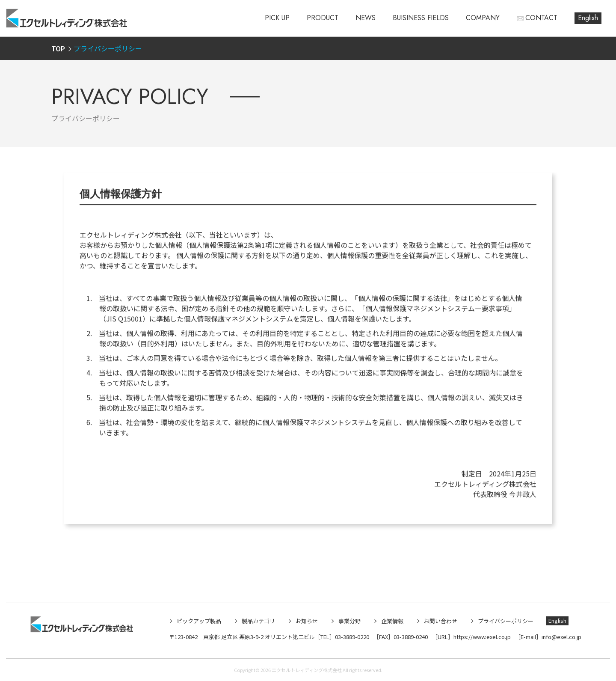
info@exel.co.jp (561, 637)
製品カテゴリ (258, 621)
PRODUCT (323, 18)
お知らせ (307, 621)
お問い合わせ (441, 621)
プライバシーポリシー (506, 621)
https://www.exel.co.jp (482, 637)
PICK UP (277, 18)
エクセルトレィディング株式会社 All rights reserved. (327, 670)
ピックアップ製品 (199, 621)
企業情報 (392, 621)
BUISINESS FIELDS (421, 18)
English (588, 18)
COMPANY (483, 18)
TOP (58, 48)
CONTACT (541, 18)
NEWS (366, 18)
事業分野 (349, 621)
